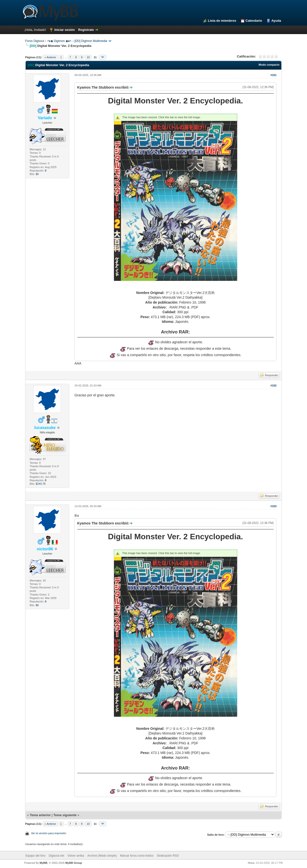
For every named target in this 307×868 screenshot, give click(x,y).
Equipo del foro (35, 856)
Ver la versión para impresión (49, 833)
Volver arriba (76, 856)
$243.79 (41, 484)
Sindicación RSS (168, 856)
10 (88, 57)
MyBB (44, 863)
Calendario (254, 21)
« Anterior (50, 57)
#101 (273, 75)
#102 (273, 386)
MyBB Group (74, 863)
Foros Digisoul (35, 41)
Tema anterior (40, 815)
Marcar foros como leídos (137, 856)
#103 (273, 506)
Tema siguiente (65, 815)
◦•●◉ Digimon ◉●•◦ (59, 41)
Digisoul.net (57, 856)
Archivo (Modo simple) (102, 856)
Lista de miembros (222, 21)
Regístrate (86, 30)
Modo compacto (269, 65)
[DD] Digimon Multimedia (91, 41)
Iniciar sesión (64, 30)
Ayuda (276, 21)
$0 (37, 174)
